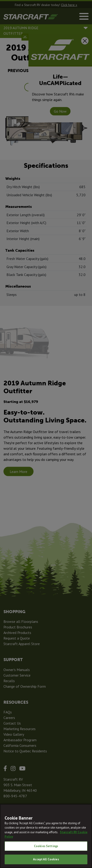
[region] (46, 836)
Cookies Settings (46, 846)
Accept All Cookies (46, 859)
